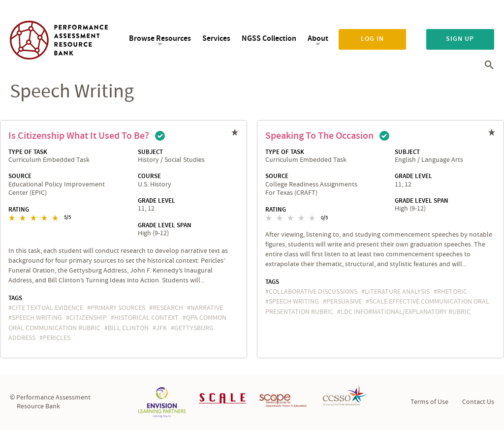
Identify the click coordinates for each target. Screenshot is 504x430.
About (318, 39)
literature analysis (397, 292)
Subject (150, 152)
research (168, 308)
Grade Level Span (165, 225)
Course (149, 176)
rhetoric (452, 292)
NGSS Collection (269, 39)
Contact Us (478, 402)
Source (20, 176)
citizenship (88, 318)
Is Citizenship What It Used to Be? (79, 136)
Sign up (460, 39)
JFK (161, 328)
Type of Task (28, 152)
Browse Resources (160, 39)
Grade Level (157, 201)
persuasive (344, 302)
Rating (19, 210)
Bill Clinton (128, 328)
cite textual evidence (47, 308)
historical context (146, 318)
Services (216, 39)
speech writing (37, 318)
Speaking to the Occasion (319, 136)
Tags (15, 298)
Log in (372, 39)
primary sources (118, 308)
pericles (57, 338)
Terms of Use (429, 402)
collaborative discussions (313, 292)
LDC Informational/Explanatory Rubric (406, 312)
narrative (207, 308)
